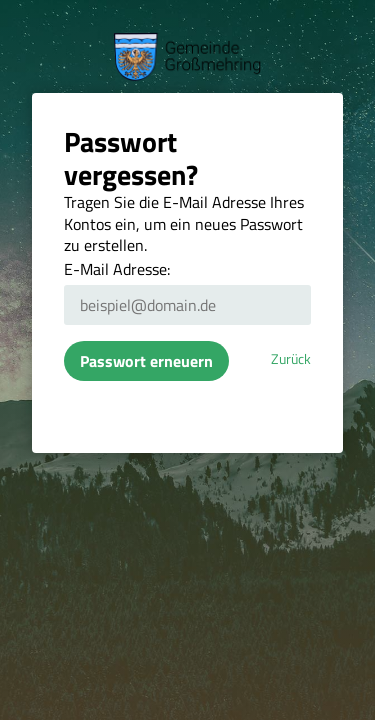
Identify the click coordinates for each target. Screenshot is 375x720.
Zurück (291, 359)
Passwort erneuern (146, 361)
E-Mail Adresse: (117, 269)
